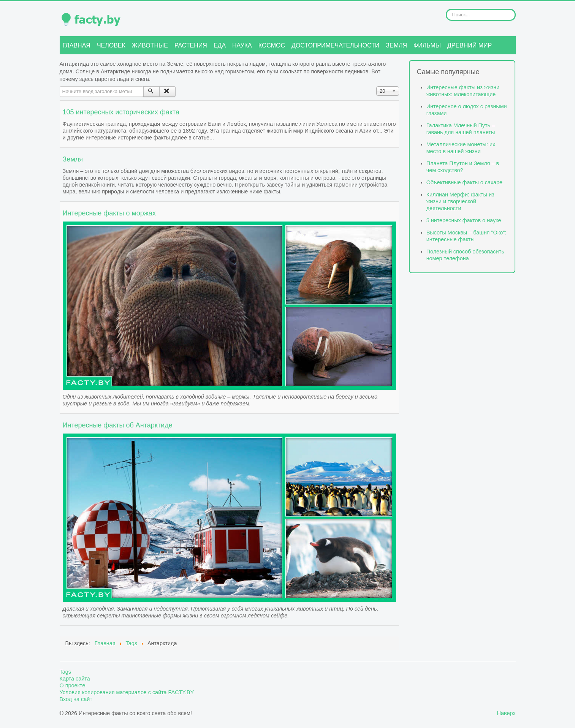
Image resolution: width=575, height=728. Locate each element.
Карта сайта (75, 679)
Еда (220, 45)
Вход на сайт (76, 699)
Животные (150, 45)
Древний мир (470, 45)
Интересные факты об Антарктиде (118, 425)
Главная (77, 45)
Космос (272, 45)
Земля (396, 45)
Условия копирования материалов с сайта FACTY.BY (127, 692)
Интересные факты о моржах (109, 213)
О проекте (73, 685)
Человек (111, 45)
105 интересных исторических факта (121, 112)
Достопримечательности (335, 45)
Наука (242, 45)
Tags (65, 672)
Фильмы (427, 45)
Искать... (446, 9)
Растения (191, 45)
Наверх (506, 713)
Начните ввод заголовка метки (60, 86)
